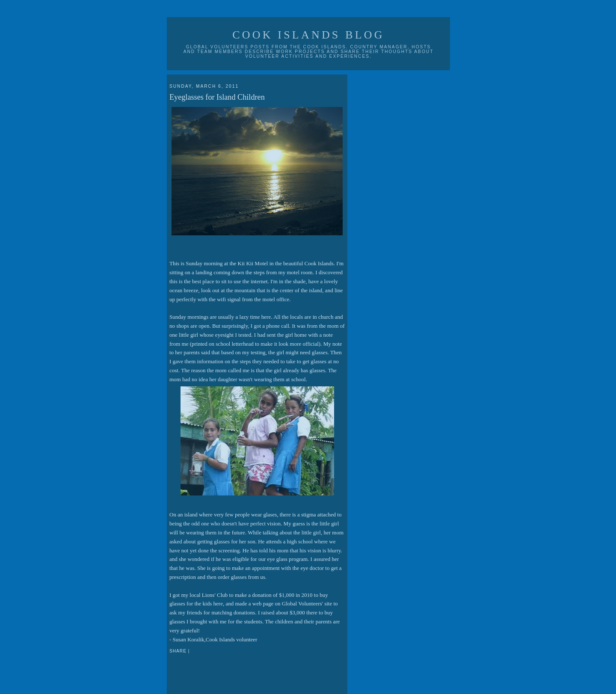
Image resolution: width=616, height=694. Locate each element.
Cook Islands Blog (308, 35)
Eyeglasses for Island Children (217, 97)
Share (178, 651)
